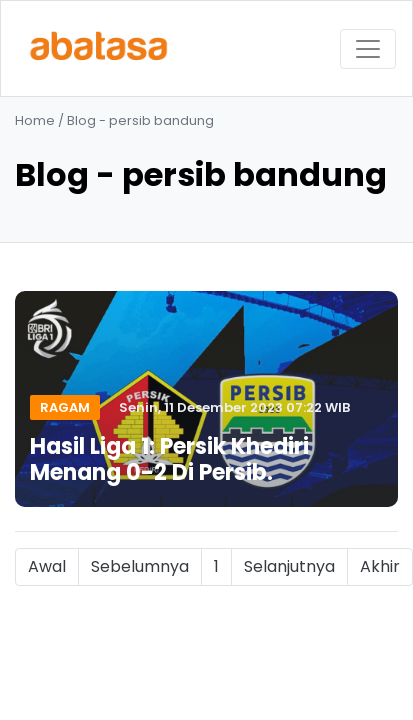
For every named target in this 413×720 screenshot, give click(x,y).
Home (35, 120)
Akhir (380, 566)
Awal (47, 566)
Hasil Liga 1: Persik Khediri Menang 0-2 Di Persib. (169, 459)
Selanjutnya (289, 566)
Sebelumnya (140, 566)
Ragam (65, 407)
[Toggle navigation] (368, 49)
